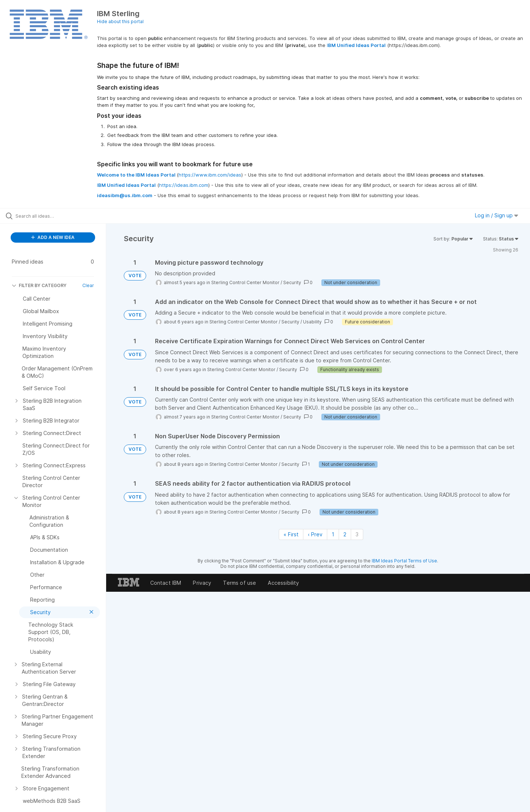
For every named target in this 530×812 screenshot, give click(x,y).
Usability (312, 322)
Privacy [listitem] (202, 583)
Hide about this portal (120, 21)
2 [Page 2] (345, 534)
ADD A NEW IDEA (53, 237)
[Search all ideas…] (62, 216)
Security (292, 282)
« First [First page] (291, 534)
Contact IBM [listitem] (166, 583)
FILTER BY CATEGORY (39, 285)
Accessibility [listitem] (283, 583)
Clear (88, 285)
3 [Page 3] (357, 534)
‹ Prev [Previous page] (315, 534)
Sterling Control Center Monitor (245, 282)
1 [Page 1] (333, 534)
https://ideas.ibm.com (184, 185)
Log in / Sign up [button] (497, 215)
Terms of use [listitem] (239, 583)
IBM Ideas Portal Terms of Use (404, 561)
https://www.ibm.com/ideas (210, 175)
